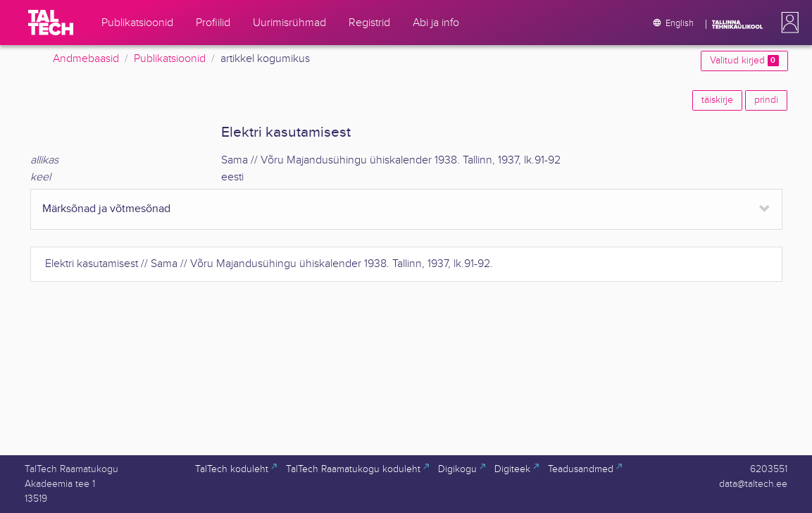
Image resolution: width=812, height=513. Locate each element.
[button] (787, 23)
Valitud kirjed (744, 61)
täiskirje (717, 100)
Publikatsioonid (170, 59)
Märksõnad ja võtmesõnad (106, 209)
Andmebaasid (86, 59)
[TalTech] (51, 23)
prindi (766, 100)
